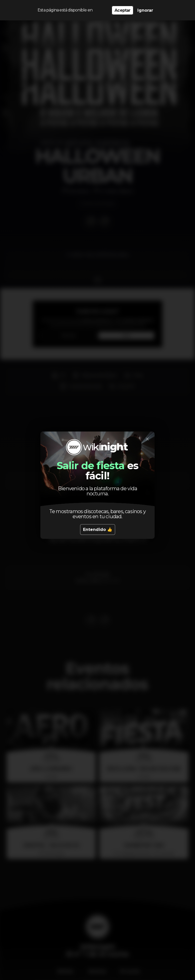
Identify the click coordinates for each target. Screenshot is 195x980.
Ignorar (145, 10)
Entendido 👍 (98, 530)
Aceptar (122, 10)
